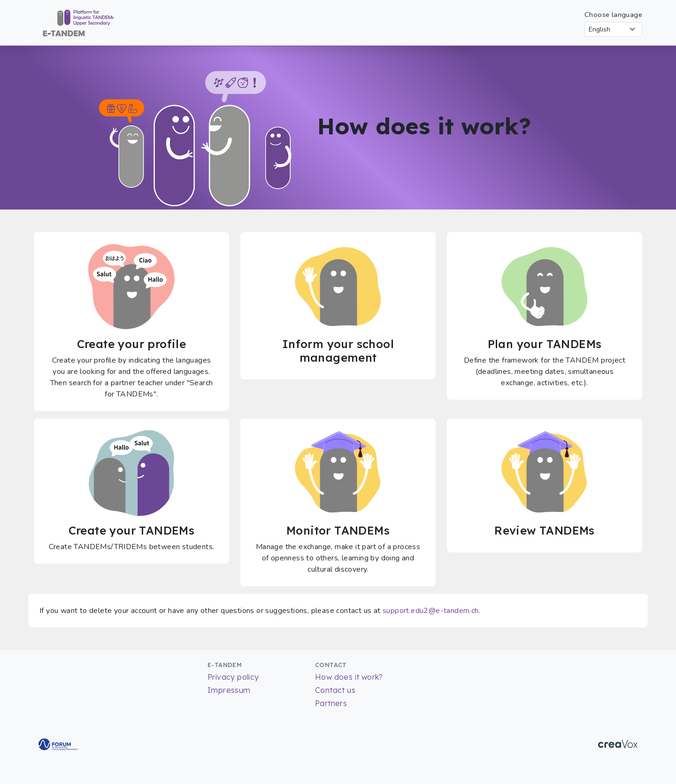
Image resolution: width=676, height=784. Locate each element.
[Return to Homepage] (74, 22)
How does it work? (349, 677)
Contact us (335, 690)
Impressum (229, 690)
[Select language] (613, 29)
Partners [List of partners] (331, 703)
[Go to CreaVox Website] (618, 744)
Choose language (613, 15)
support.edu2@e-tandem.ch (431, 611)
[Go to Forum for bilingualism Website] (58, 744)
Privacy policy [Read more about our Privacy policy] (233, 677)
